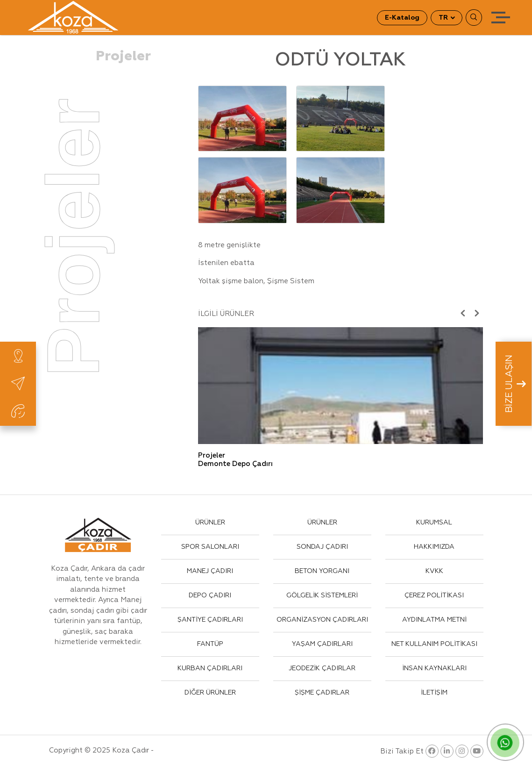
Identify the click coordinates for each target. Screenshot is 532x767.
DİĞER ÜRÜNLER (210, 693)
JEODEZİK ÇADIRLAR (322, 668)
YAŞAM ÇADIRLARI (322, 644)
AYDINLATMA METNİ (434, 620)
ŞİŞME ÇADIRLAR (322, 693)
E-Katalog (402, 18)
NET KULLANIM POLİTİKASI (434, 644)
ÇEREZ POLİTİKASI (434, 595)
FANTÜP (210, 644)
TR (444, 18)
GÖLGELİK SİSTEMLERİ (322, 595)
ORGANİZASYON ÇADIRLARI (322, 620)
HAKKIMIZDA (434, 547)
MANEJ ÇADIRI (210, 571)
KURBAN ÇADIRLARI (210, 668)
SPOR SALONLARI (210, 547)
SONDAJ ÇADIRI (322, 547)
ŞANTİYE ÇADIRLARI (210, 620)
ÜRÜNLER (210, 523)
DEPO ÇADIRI (210, 595)
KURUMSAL (434, 523)
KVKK (434, 571)
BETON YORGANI (322, 571)
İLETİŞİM (434, 693)
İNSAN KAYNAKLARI (434, 668)
